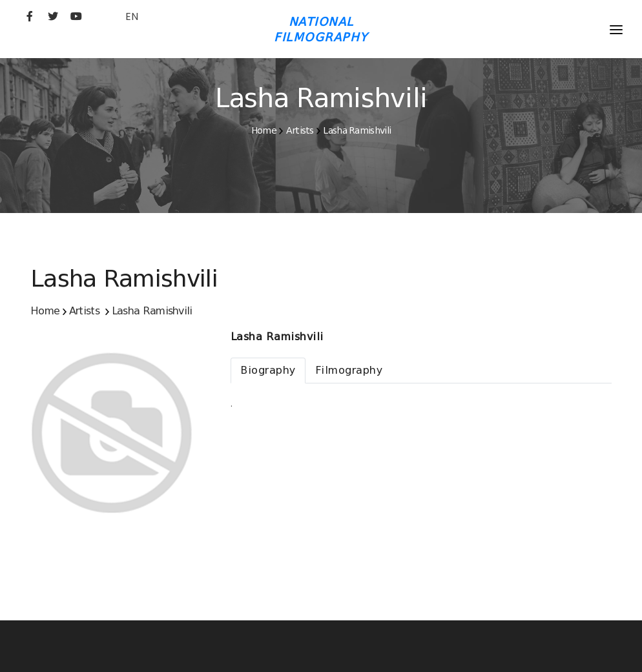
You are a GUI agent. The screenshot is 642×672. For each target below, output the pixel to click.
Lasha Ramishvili (357, 130)
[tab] (268, 371)
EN (132, 16)
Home (264, 130)
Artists (300, 130)
